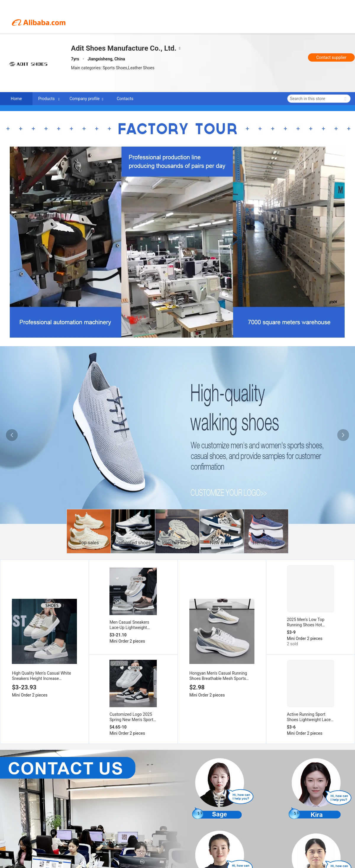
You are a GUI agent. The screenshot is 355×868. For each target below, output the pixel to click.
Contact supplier (331, 57)
